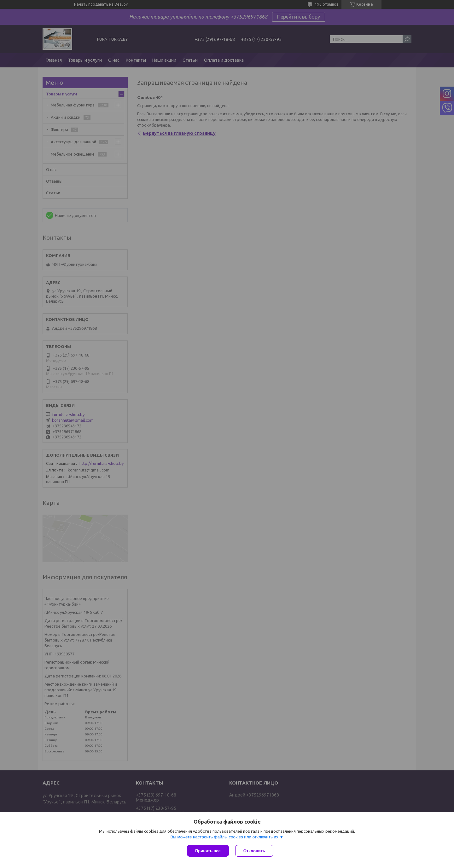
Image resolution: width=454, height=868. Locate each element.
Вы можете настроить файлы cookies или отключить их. (225, 837)
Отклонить (254, 851)
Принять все (208, 851)
